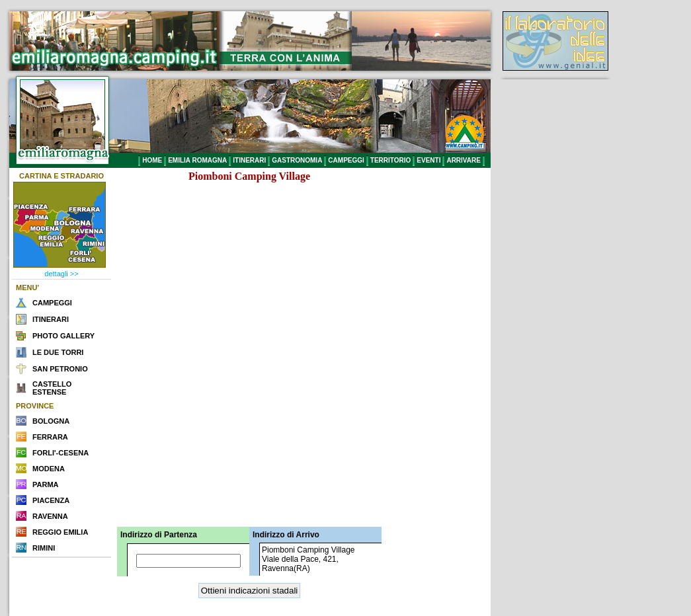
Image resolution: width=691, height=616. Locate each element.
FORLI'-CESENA (61, 453)
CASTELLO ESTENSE (52, 388)
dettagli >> (61, 274)
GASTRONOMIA (297, 160)
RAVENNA (50, 516)
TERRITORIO (390, 160)
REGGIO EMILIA (60, 532)
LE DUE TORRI (58, 352)
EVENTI (428, 160)
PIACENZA (51, 500)
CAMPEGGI (346, 160)
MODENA (49, 469)
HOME (152, 160)
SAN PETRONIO (60, 369)
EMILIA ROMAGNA (197, 160)
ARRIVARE (463, 160)
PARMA (46, 484)
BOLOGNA (51, 421)
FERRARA (50, 437)
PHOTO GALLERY (63, 336)
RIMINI (44, 548)
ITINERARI (249, 160)
